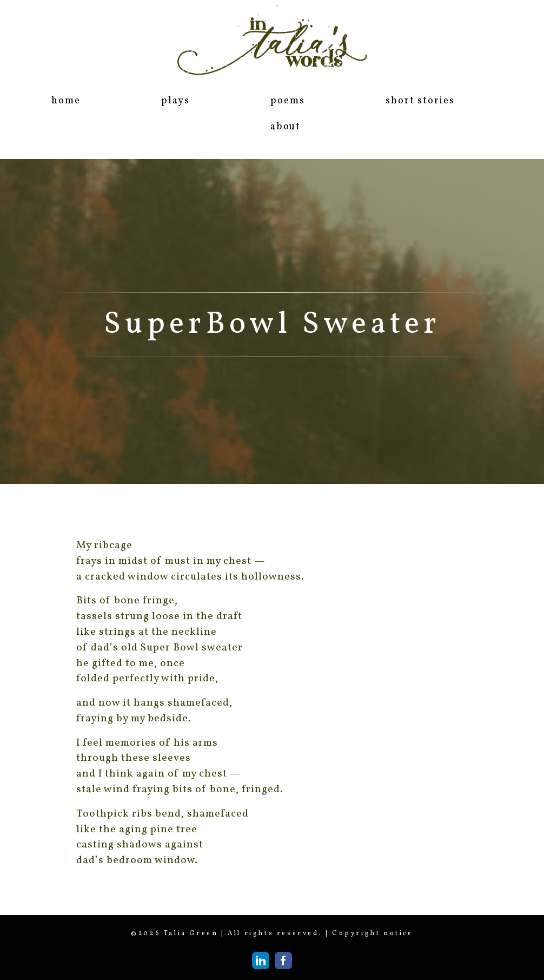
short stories (420, 101)
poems (287, 101)
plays (175, 101)
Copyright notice (373, 933)
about (286, 127)
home (66, 101)
